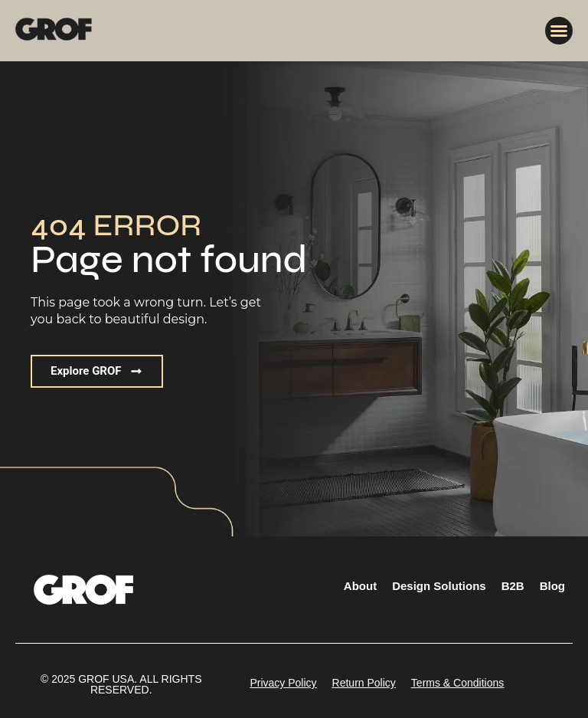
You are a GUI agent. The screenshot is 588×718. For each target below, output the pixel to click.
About (360, 586)
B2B (513, 586)
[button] (559, 31)
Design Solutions (439, 586)
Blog (552, 586)
